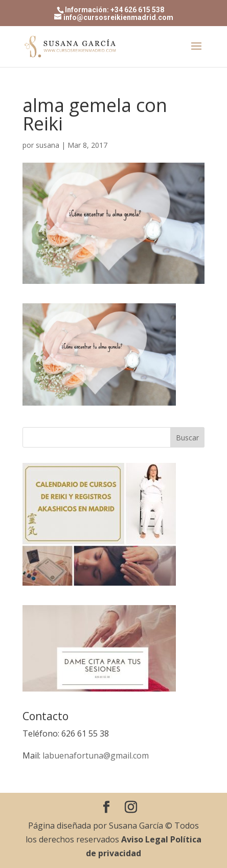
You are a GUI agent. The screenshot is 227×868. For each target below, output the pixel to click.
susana (48, 145)
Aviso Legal (145, 839)
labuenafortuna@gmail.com (96, 755)
